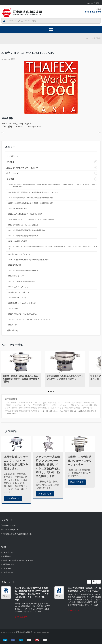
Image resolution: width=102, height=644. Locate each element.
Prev (89, 582)
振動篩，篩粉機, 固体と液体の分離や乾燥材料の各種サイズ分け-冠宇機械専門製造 (21, 379)
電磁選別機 (91, 411)
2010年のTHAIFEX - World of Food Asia (23, 314)
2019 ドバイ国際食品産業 (18, 209)
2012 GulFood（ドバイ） (18, 298)
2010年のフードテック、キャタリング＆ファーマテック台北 (30, 319)
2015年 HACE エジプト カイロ (20, 254)
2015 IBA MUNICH (15, 265)
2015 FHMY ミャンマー (17, 276)
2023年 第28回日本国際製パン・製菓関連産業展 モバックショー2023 (33, 192)
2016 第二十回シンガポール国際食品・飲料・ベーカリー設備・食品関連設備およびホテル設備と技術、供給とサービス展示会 (53, 248)
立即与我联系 (12, 414)
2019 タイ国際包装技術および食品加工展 (23, 236)
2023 (6, 596)
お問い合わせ (12, 330)
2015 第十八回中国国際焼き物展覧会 (22, 281)
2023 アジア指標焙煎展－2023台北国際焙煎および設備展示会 (31, 198)
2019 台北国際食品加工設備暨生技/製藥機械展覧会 (27, 230)
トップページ (12, 156)
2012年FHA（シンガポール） (19, 292)
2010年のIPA (13, 309)
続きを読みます (13, 498)
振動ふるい (74, 411)
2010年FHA (13, 325)
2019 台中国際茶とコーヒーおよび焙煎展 (23, 225)
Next (99, 582)
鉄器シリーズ (12, 173)
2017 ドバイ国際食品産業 (18, 241)
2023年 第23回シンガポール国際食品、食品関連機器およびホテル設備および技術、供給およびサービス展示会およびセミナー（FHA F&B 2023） (53, 186)
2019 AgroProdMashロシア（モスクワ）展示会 (25, 214)
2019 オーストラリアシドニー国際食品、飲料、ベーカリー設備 (31, 220)
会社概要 (10, 162)
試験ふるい (53, 411)
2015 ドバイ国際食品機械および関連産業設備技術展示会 (29, 260)
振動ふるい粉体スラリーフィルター (22, 168)
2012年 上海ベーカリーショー (19, 287)
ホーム (89, 38)
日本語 (96, 3)
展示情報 (97, 38)
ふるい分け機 (63, 411)
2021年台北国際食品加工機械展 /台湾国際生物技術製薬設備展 (31, 203)
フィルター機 (43, 411)
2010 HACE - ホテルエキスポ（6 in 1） (23, 303)
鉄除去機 (83, 411)
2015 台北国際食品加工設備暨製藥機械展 (23, 270)
